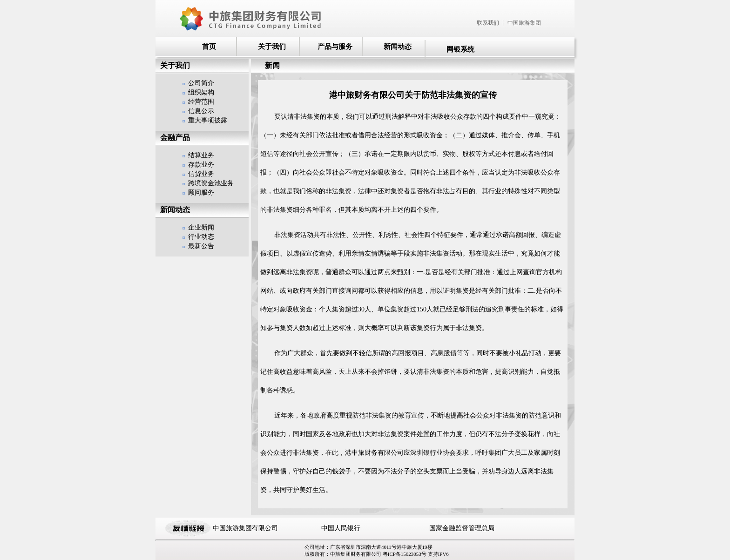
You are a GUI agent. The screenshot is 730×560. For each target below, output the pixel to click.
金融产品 (175, 138)
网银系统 (460, 49)
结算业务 (201, 155)
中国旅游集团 (524, 23)
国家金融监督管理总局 (462, 528)
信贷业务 (201, 174)
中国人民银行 (341, 528)
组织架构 (201, 92)
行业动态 (201, 237)
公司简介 (201, 83)
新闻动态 (398, 47)
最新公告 (201, 246)
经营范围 (201, 102)
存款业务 (201, 165)
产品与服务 (335, 47)
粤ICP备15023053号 (405, 554)
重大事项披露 (208, 120)
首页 (209, 47)
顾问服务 (201, 192)
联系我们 (488, 23)
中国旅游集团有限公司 (245, 528)
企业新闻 (201, 227)
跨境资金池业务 (211, 183)
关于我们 (272, 47)
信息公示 (201, 111)
